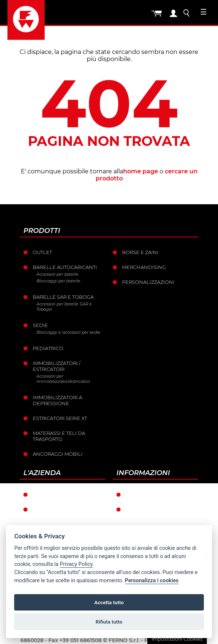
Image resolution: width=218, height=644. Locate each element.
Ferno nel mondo (58, 494)
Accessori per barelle (57, 274)
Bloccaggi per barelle (58, 281)
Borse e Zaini (140, 252)
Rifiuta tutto (109, 622)
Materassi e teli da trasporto (59, 436)
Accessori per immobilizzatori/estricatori (63, 379)
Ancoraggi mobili (58, 454)
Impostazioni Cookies (177, 639)
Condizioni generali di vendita (158, 512)
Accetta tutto (109, 602)
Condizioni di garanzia (158, 494)
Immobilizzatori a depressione (57, 400)
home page (141, 171)
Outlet (42, 252)
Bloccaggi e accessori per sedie (68, 332)
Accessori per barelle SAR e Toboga (64, 307)
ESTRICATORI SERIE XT (60, 418)
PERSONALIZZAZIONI (148, 282)
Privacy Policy (76, 564)
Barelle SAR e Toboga (63, 297)
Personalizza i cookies (152, 581)
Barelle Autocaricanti (65, 267)
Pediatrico (48, 348)
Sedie (40, 325)
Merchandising (144, 267)
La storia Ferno (55, 509)
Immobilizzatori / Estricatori (57, 366)
